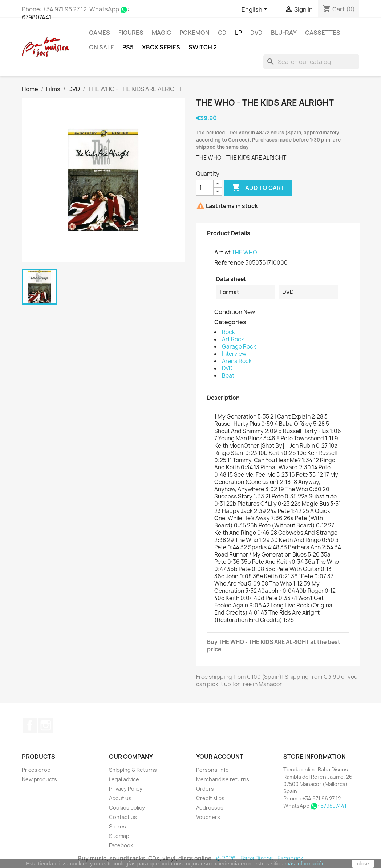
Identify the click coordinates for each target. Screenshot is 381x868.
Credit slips (210, 798)
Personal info (212, 770)
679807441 (37, 17)
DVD (256, 33)
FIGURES (131, 33)
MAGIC (161, 33)
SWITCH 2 (203, 47)
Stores (117, 826)
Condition (228, 312)
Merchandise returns (223, 779)
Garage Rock (239, 347)
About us (120, 798)
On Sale (102, 47)
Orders (205, 789)
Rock (228, 332)
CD (222, 33)
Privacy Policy (126, 789)
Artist (222, 252)
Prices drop (36, 770)
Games (100, 33)
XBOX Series (161, 47)
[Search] (311, 62)
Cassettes (323, 33)
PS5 (128, 47)
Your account (220, 757)
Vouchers (208, 817)
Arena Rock (237, 361)
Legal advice (124, 779)
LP (238, 33)
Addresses (210, 808)
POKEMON (194, 33)
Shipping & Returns (133, 770)
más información (305, 863)
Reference (229, 262)
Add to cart (258, 188)
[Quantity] (205, 188)
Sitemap (119, 836)
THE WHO (244, 252)
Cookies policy (127, 808)
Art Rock (233, 339)
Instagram (46, 725)
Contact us (123, 817)
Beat (228, 376)
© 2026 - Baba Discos (245, 858)
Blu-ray (284, 33)
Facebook (30, 725)
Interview (234, 354)
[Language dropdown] (256, 10)
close (363, 864)
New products (39, 779)
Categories (230, 322)
